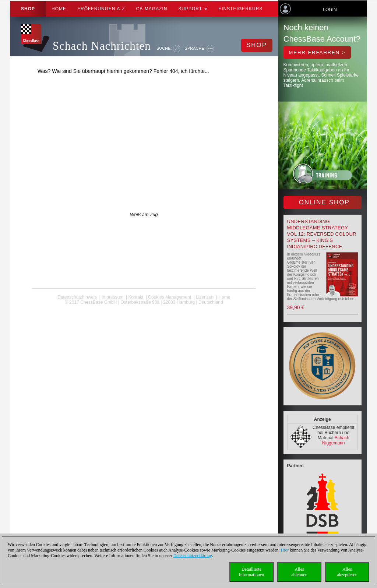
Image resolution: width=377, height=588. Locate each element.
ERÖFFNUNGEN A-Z (101, 9)
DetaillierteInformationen (252, 572)
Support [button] (193, 9)
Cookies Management (170, 297)
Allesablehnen (299, 572)
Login (330, 10)
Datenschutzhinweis (77, 297)
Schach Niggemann (336, 440)
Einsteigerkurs (240, 9)
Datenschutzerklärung (193, 556)
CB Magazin (152, 9)
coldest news (144, 307)
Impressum (112, 297)
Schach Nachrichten (102, 46)
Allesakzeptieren (347, 572)
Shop (28, 9)
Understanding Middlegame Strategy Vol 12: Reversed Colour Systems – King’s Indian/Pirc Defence (322, 234)
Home (59, 9)
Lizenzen (205, 297)
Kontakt (136, 297)
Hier (285, 550)
